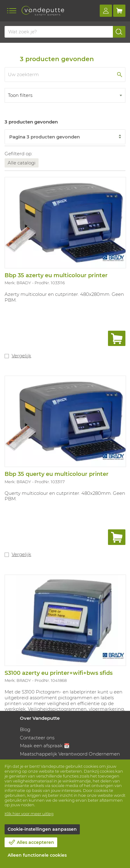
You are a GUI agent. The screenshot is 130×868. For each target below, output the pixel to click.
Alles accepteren (35, 842)
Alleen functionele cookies (37, 855)
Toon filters (20, 95)
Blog (25, 729)
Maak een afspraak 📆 (45, 746)
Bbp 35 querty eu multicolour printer (57, 474)
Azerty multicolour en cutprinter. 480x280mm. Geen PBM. (64, 297)
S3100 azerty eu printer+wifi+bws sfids (59, 673)
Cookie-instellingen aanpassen (42, 829)
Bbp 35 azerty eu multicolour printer (56, 275)
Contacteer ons (37, 738)
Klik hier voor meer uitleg (29, 814)
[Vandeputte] (43, 11)
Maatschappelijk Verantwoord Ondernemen (70, 754)
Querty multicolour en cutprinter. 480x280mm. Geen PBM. (65, 496)
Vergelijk (21, 356)
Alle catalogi (22, 163)
